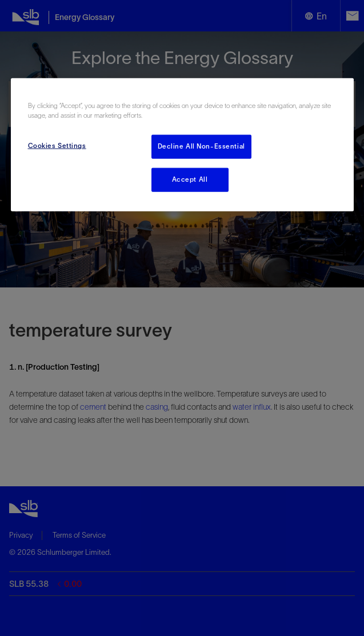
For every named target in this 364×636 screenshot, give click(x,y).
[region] (182, 145)
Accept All (190, 179)
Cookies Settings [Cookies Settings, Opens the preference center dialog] (57, 146)
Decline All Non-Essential (201, 146)
